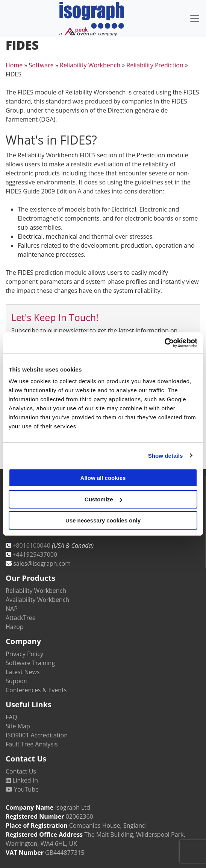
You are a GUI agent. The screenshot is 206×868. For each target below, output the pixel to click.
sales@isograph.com (42, 563)
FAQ (11, 717)
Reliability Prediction (155, 65)
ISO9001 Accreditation (37, 735)
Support (17, 681)
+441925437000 (35, 554)
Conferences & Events (36, 690)
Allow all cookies (103, 478)
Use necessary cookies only (103, 520)
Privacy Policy (24, 654)
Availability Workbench (37, 600)
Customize (103, 499)
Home (14, 65)
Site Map (18, 726)
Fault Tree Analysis (32, 744)
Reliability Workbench (90, 65)
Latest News (23, 672)
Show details (166, 456)
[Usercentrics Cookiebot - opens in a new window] (164, 343)
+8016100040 (31, 545)
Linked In (22, 780)
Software (41, 65)
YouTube (22, 789)
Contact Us (21, 771)
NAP (12, 609)
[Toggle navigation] (195, 18)
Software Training (30, 663)
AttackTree (21, 618)
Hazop (15, 627)
